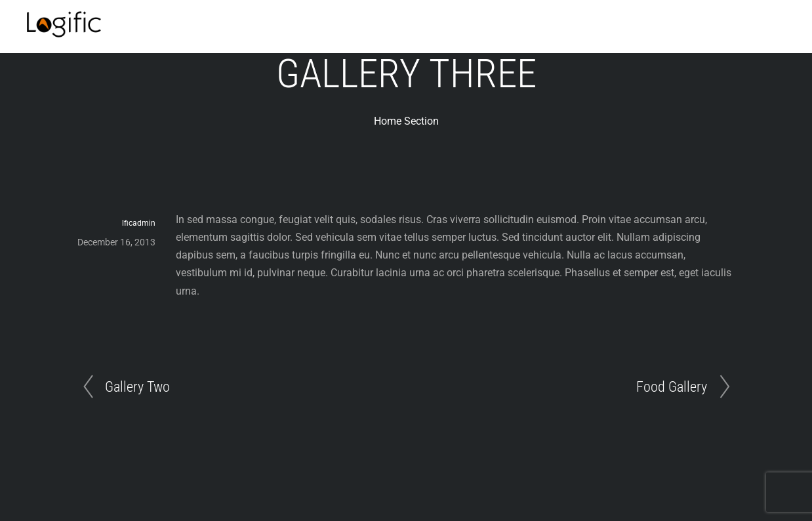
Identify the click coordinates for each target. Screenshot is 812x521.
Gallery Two (137, 386)
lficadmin (139, 223)
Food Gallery (672, 386)
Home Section (406, 121)
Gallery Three (406, 74)
